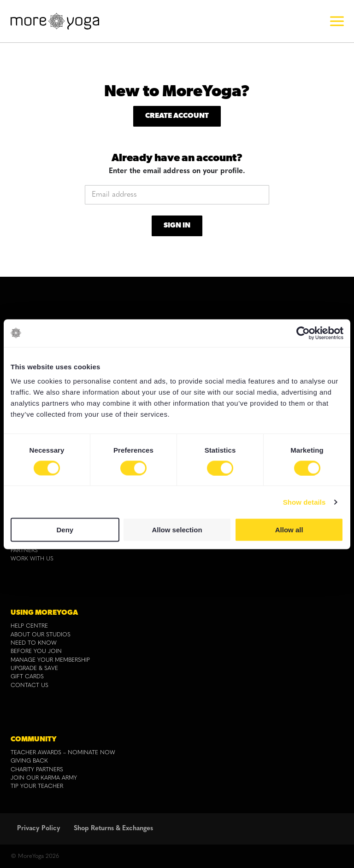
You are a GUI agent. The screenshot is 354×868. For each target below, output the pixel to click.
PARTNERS (24, 551)
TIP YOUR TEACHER (37, 786)
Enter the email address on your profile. (177, 171)
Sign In (177, 226)
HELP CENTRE (29, 626)
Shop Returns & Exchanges (113, 829)
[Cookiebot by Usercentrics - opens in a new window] (303, 333)
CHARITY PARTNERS (37, 770)
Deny (65, 530)
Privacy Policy (39, 829)
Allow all (289, 530)
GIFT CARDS (27, 677)
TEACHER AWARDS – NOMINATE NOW (63, 753)
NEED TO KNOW (34, 643)
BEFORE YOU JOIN (36, 652)
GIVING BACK (29, 761)
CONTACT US (29, 686)
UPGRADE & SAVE (34, 669)
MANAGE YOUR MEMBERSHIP (50, 660)
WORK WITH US (32, 559)
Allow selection (177, 530)
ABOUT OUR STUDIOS (41, 635)
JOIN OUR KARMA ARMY (44, 778)
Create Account (177, 116)
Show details (304, 502)
